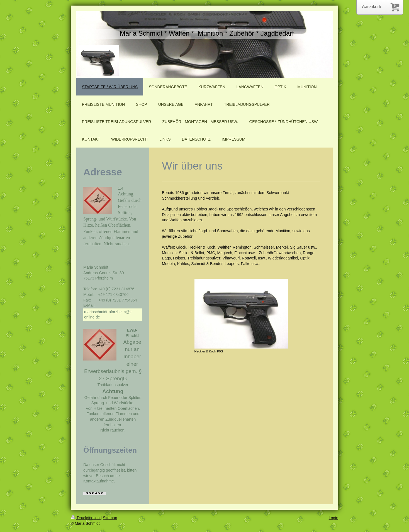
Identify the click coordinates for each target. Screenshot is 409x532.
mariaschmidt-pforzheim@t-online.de (108, 315)
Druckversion (86, 518)
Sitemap (110, 518)
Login (333, 518)
